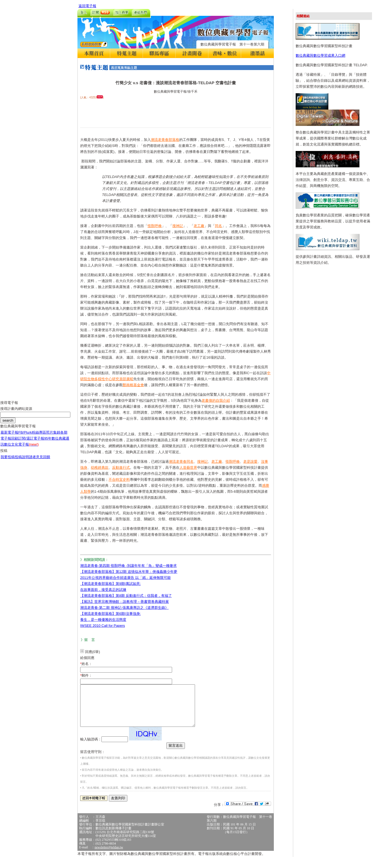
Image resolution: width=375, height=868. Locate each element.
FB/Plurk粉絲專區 (32, 436)
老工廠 (199, 226)
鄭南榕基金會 (133, 385)
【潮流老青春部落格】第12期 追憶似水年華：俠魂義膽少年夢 (129, 572)
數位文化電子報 (21, 448)
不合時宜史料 (119, 480)
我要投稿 (8, 461)
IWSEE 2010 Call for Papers (103, 626)
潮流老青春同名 (181, 462)
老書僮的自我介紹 (216, 400)
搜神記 (178, 226)
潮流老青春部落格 (165, 140)
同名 (218, 226)
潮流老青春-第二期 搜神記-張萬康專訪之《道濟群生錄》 (124, 608)
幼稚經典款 (100, 468)
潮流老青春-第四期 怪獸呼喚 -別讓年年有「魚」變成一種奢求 (128, 566)
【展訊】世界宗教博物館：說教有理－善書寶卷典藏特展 (124, 602)
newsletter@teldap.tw (109, 855)
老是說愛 (250, 462)
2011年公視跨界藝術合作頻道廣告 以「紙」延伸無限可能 (125, 578)
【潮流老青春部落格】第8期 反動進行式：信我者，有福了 (126, 596)
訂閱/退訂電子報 (31, 442)
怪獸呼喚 (155, 226)
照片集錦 (53, 436)
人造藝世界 (188, 468)
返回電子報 (87, 6)
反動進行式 (121, 468)
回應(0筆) (93, 652)
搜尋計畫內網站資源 (16, 413)
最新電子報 (9, 436)
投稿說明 (22, 461)
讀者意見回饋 (40, 461)
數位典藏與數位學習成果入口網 (320, 55)
